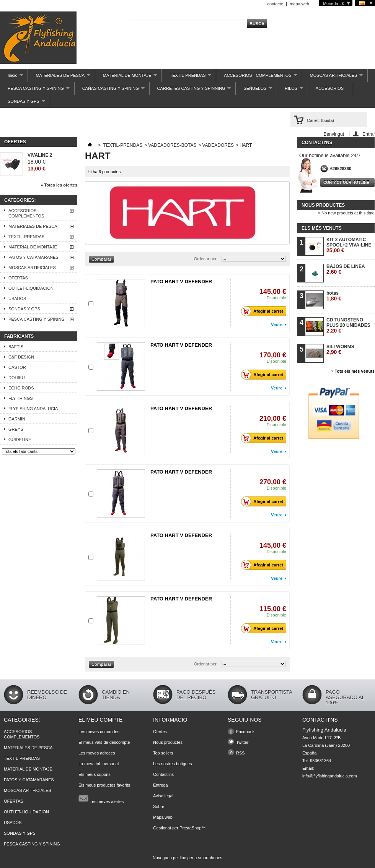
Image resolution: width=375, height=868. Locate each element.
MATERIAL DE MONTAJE (126, 77)
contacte (276, 4)
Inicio (11, 77)
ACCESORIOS (330, 88)
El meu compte (100, 720)
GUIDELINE (20, 440)
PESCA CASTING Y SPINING (35, 90)
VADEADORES (218, 145)
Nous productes (323, 205)
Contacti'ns (163, 774)
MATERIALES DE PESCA (59, 77)
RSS (240, 753)
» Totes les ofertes (59, 185)
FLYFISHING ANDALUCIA (33, 409)
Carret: (320, 120)
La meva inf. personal (99, 764)
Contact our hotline (346, 183)
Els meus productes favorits (104, 785)
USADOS (17, 299)
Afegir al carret (264, 311)
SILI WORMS (340, 350)
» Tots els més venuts (353, 371)
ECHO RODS (21, 388)
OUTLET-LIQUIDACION (31, 288)
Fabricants (19, 336)
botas (334, 296)
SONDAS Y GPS (23, 103)
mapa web (299, 4)
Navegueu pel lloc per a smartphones (187, 858)
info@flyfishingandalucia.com (330, 776)
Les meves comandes (99, 732)
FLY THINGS (21, 398)
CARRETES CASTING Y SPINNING (190, 90)
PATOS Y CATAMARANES (33, 257)
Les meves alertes (101, 798)
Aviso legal (163, 796)
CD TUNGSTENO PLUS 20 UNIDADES (348, 325)
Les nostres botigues (173, 764)
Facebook (245, 732)
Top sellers (163, 753)
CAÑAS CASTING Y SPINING (110, 90)
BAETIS (16, 347)
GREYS (16, 429)
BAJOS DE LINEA (346, 269)
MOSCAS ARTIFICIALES (333, 77)
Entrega (161, 785)
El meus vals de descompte (104, 742)
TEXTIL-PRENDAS (187, 77)
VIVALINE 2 (40, 155)
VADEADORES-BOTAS (172, 145)
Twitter (242, 742)
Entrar (369, 134)
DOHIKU (17, 378)
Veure (277, 324)
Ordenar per (205, 259)
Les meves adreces (97, 753)
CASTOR (17, 367)
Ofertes (15, 142)
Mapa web (163, 817)
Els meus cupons (95, 774)
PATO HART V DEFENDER (181, 281)
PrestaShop (190, 828)
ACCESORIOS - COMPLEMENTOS (257, 77)
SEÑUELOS (254, 90)
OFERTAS (18, 278)
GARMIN (17, 419)
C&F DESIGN (21, 357)
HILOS (290, 90)
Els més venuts (322, 228)
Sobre (159, 806)
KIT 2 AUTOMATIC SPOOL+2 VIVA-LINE (349, 245)
